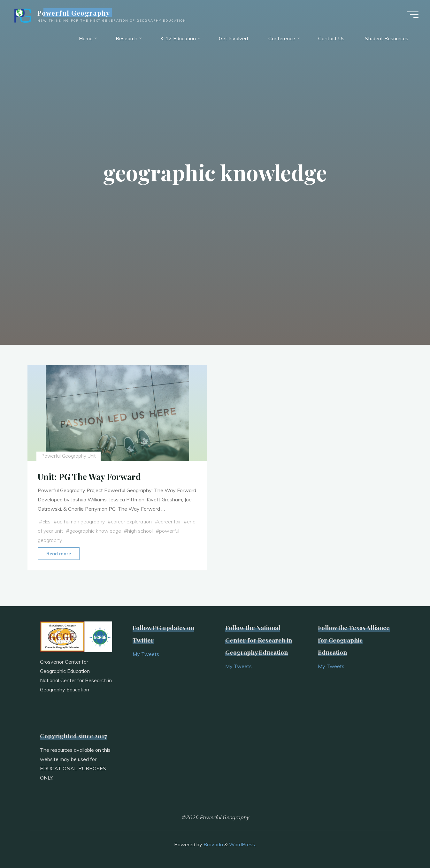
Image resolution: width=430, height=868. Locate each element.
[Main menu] (411, 15)
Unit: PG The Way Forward (90, 476)
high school (153, 531)
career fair (170, 522)
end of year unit (59, 531)
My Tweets (146, 654)
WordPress (242, 844)
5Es (47, 522)
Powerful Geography (75, 13)
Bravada (213, 844)
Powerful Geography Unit (69, 456)
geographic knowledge (109, 531)
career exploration (132, 522)
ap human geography (82, 522)
